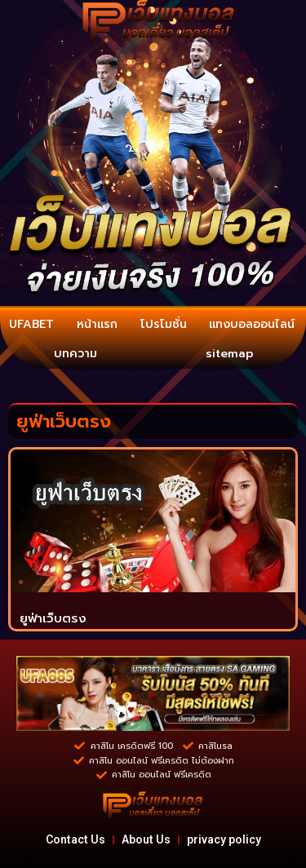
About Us (146, 839)
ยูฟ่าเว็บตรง (53, 618)
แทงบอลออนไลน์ (252, 324)
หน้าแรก (97, 324)
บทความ (75, 354)
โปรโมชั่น (164, 324)
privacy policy (224, 839)
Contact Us (75, 839)
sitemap (230, 354)
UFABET (31, 324)
